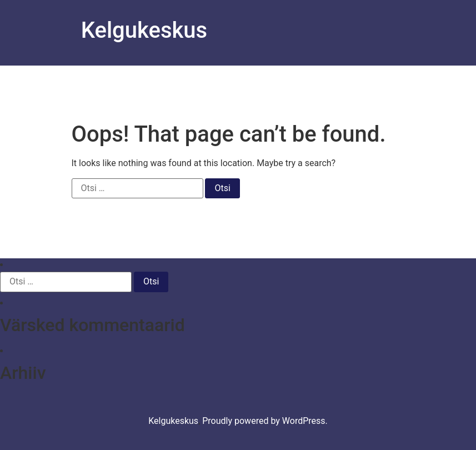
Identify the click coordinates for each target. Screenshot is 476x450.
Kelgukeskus (144, 30)
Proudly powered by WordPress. (265, 421)
